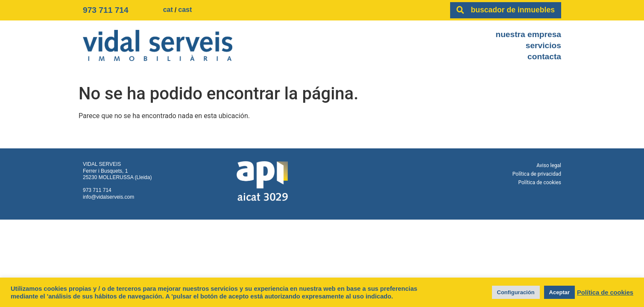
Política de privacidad (537, 174)
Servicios (543, 45)
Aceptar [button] (559, 292)
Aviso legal (549, 165)
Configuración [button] (516, 292)
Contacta (544, 56)
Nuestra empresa (528, 34)
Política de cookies (540, 182)
